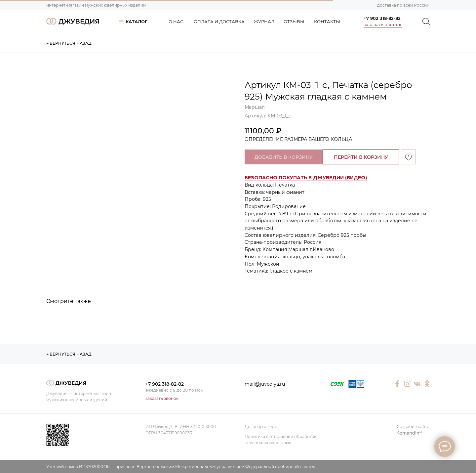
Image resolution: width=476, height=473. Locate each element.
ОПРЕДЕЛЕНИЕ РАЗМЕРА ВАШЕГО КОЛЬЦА (298, 139)
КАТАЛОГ (137, 21)
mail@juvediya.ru (265, 384)
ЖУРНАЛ (264, 21)
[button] (306, 178)
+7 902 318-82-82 (382, 18)
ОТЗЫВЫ (294, 21)
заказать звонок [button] (383, 25)
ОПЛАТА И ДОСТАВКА (219, 21)
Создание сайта (413, 427)
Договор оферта (262, 427)
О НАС (176, 21)
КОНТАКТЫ (327, 21)
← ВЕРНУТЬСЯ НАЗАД (69, 43)
